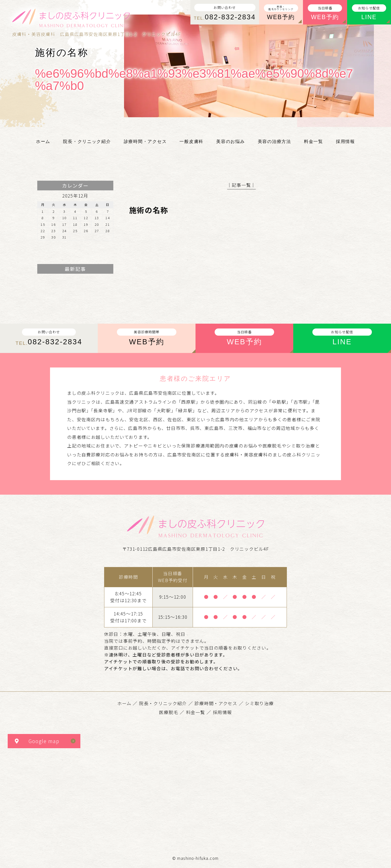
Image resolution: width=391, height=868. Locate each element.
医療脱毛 (169, 712)
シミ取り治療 (259, 703)
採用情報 (222, 712)
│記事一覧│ (241, 185)
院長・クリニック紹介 (163, 703)
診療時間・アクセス (216, 703)
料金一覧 (196, 712)
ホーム (124, 703)
